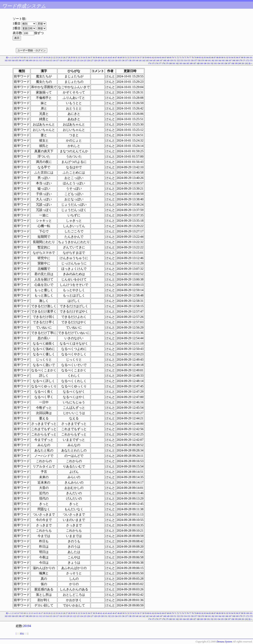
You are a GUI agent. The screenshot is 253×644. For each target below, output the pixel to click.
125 (85, 60)
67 (165, 57)
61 (151, 57)
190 (205, 63)
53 (131, 57)
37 (91, 57)
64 (158, 57)
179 (167, 63)
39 (96, 57)
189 (202, 63)
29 (72, 57)
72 (178, 57)
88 (217, 57)
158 (199, 60)
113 (44, 60)
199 (236, 63)
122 (75, 60)
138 (130, 60)
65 (160, 57)
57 (141, 57)
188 (198, 63)
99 (245, 57)
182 (177, 63)
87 (215, 57)
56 (138, 57)
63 (156, 57)
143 (147, 60)
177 (160, 63)
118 (61, 60)
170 (241, 60)
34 (84, 57)
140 (137, 60)
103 (10, 60)
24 (59, 57)
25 (62, 57)
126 (88, 60)
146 (158, 60)
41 (101, 57)
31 (76, 57)
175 (153, 63)
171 (244, 60)
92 (227, 57)
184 (184, 63)
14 (35, 57)
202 (247, 63)
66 (163, 57)
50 (124, 57)
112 (40, 60)
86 (212, 57)
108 (27, 60)
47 (116, 57)
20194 (27, 626)
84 (208, 57)
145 (154, 60)
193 (215, 63)
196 (226, 63)
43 (106, 57)
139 (133, 60)
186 (191, 63)
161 (209, 60)
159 (202, 60)
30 (74, 57)
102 (6, 60)
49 (121, 57)
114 (47, 60)
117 (57, 60)
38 (94, 57)
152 (178, 60)
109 (30, 60)
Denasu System (224, 642)
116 (54, 60)
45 (111, 57)
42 (104, 57)
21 (52, 57)
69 (170, 57)
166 (227, 60)
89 (220, 57)
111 (37, 60)
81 (200, 57)
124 (82, 60)
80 (198, 57)
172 (248, 60)
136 (123, 60)
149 (168, 60)
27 (67, 57)
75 (185, 57)
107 (23, 60)
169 (237, 60)
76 (188, 57)
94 (232, 57)
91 (225, 57)
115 (51, 60)
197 (229, 63)
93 (230, 57)
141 (140, 60)
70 (173, 57)
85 (210, 57)
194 (219, 63)
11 (27, 57)
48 (119, 57)
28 (69, 57)
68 (168, 57)
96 (237, 57)
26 (64, 57)
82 (203, 57)
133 (113, 60)
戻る (22, 634)
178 (164, 63)
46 (114, 57)
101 (251, 57)
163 (216, 60)
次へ (250, 63)
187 (195, 63)
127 (92, 60)
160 (206, 60)
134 (116, 60)
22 (54, 57)
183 (181, 63)
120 (68, 60)
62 (153, 57)
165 (223, 60)
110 (34, 60)
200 (240, 63)
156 (192, 60)
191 (208, 63)
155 (189, 60)
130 (102, 60)
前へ (8, 57)
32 (79, 57)
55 (136, 57)
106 (20, 60)
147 (161, 60)
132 (109, 60)
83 (205, 57)
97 (240, 57)
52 (128, 57)
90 (222, 57)
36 (89, 57)
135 (119, 60)
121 (71, 60)
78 (193, 57)
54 (133, 57)
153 (182, 60)
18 (44, 57)
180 (170, 63)
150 (171, 60)
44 (109, 57)
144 (151, 60)
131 (106, 60)
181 (174, 63)
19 (47, 57)
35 (86, 57)
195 (222, 63)
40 (99, 57)
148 (165, 60)
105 (17, 60)
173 (251, 60)
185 (188, 63)
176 (157, 63)
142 (144, 60)
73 (180, 57)
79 (195, 57)
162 (213, 60)
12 (30, 57)
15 (37, 57)
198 (233, 63)
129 (99, 60)
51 (126, 57)
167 (230, 60)
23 (57, 57)
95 (235, 57)
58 (143, 57)
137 (126, 60)
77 (190, 57)
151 (175, 60)
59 (146, 57)
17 (42, 57)
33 (81, 57)
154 (185, 60)
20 (49, 57)
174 (150, 63)
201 (243, 63)
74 (183, 57)
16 (40, 57)
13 (32, 57)
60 (148, 57)
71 (175, 57)
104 (13, 60)
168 (234, 60)
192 (212, 63)
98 (242, 57)
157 (196, 60)
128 (95, 60)
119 (64, 60)
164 (220, 60)
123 (78, 60)
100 (248, 57)
